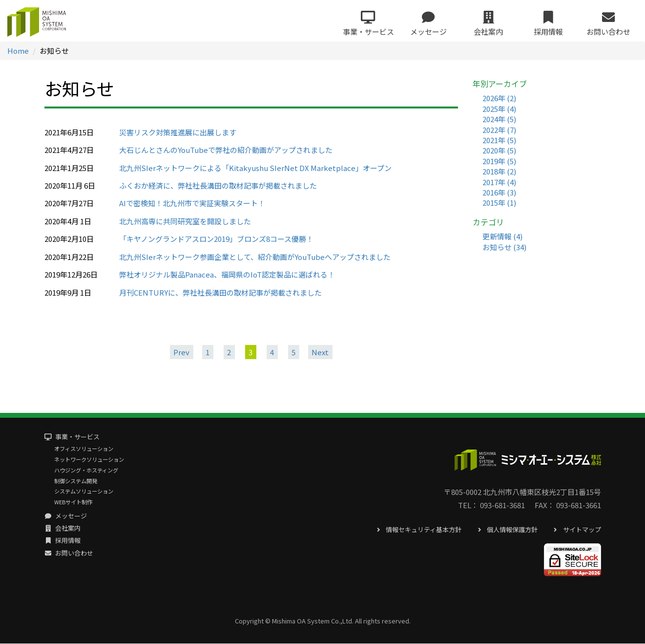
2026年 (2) (499, 98)
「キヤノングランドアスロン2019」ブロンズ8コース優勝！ (216, 239)
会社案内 (63, 529)
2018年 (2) (499, 172)
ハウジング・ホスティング (86, 471)
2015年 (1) (499, 204)
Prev (181, 353)
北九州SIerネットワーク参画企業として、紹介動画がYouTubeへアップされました (255, 257)
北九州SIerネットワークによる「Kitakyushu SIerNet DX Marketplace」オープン (255, 168)
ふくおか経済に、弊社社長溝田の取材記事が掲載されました (218, 186)
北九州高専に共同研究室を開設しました (185, 222)
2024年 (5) (499, 119)
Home (18, 51)
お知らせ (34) (504, 247)
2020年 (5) (499, 151)
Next (320, 353)
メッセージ (66, 516)
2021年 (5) (499, 140)
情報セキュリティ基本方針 (418, 530)
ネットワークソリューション (89, 460)
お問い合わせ (69, 553)
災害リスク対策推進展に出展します (178, 133)
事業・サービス (72, 438)
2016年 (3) (499, 193)
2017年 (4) (499, 182)
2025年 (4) (499, 109)
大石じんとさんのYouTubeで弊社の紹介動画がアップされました (226, 150)
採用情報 (63, 541)
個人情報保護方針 (507, 530)
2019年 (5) (499, 161)
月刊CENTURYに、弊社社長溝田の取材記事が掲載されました (220, 293)
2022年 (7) (499, 130)
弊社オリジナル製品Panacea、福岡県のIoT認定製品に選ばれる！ (227, 275)
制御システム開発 (76, 481)
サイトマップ (576, 530)
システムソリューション (84, 492)
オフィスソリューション (84, 450)
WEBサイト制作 (73, 502)
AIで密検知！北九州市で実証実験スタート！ (192, 204)
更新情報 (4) (502, 237)
